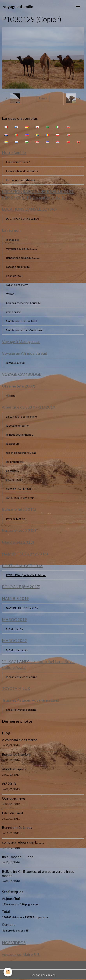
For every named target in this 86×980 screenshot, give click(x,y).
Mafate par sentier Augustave (24, 330)
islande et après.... (15, 769)
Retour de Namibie (16, 755)
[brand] (18, 6)
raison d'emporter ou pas (21, 453)
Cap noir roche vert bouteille (23, 303)
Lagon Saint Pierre (17, 285)
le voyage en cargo (17, 426)
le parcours (13, 444)
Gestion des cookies (43, 975)
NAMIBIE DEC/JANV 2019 (22, 608)
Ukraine (11, 395)
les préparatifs (15, 462)
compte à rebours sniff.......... (23, 842)
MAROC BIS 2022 (17, 650)
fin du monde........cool (18, 857)
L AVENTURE (14, 480)
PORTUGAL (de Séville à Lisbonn (26, 575)
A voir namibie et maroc (20, 740)
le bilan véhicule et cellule (21, 677)
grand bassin (14, 312)
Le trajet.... (12, 471)
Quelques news (14, 798)
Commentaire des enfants (22, 171)
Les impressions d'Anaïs (21, 180)
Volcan (10, 294)
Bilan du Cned (12, 813)
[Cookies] (8, 972)
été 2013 (9, 784)
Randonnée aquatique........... (23, 258)
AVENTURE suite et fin (20, 498)
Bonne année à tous (17, 828)
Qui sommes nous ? (18, 162)
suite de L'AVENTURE (19, 489)
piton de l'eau (14, 276)
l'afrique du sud (15, 363)
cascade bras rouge (18, 267)
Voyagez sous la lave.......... (21, 249)
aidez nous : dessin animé (21, 416)
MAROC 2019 (15, 629)
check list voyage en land (21, 710)
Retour (43, 98)
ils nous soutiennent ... (20, 435)
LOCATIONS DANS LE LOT (23, 219)
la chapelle (12, 240)
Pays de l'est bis (16, 519)
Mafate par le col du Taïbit (22, 321)
